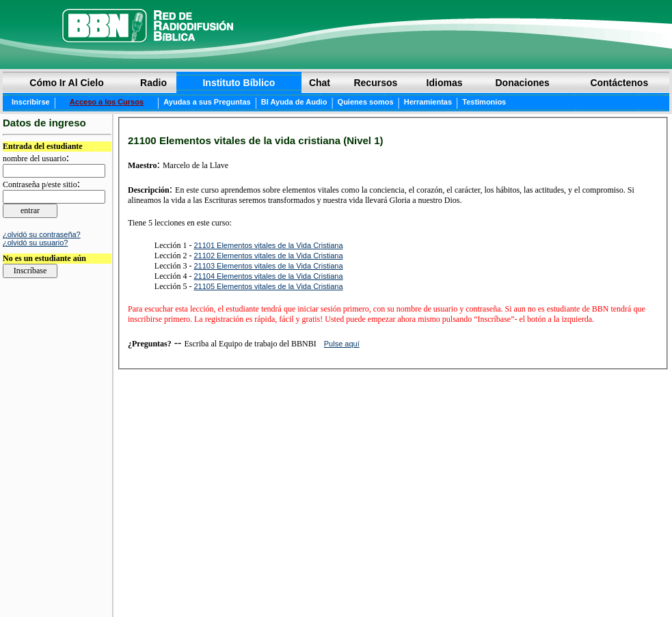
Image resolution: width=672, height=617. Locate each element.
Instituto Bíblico (239, 83)
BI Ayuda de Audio (294, 102)
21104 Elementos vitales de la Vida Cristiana (268, 276)
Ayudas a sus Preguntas (207, 102)
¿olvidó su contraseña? (42, 234)
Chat (320, 83)
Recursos (375, 83)
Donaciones (522, 83)
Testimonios (484, 102)
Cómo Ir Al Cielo (66, 83)
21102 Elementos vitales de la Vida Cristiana (268, 256)
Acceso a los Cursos (107, 102)
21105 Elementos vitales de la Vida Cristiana (268, 286)
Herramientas (428, 102)
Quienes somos (366, 102)
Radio (153, 83)
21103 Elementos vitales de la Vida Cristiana (268, 266)
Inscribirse (31, 102)
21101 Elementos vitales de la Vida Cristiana (268, 245)
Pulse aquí (342, 344)
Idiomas (445, 83)
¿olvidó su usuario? (35, 243)
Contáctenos (619, 83)
